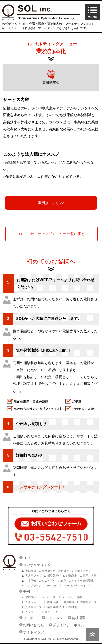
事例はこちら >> (51, 203)
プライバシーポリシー (70, 625)
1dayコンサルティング (78, 585)
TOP (26, 558)
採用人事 (53, 602)
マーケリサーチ (51, 597)
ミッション (54, 618)
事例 (26, 591)
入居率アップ (33, 576)
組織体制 (72, 576)
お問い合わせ (33, 625)
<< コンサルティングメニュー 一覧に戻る (52, 234)
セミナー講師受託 (83, 581)
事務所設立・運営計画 (55, 571)
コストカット (33, 602)
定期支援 (31, 571)
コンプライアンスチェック (42, 585)
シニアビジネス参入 (54, 581)
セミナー (30, 618)
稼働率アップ (83, 571)
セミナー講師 (75, 597)
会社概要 (79, 618)
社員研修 (31, 581)
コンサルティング (37, 565)
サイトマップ (33, 632)
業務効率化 (54, 576)
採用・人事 (90, 576)
